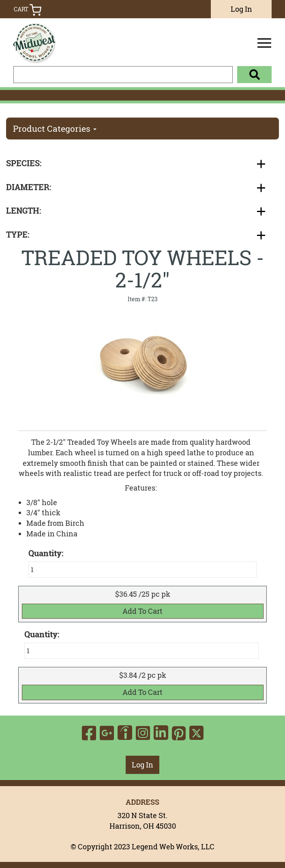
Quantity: (42, 634)
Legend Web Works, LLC (173, 847)
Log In (241, 9)
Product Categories (55, 129)
